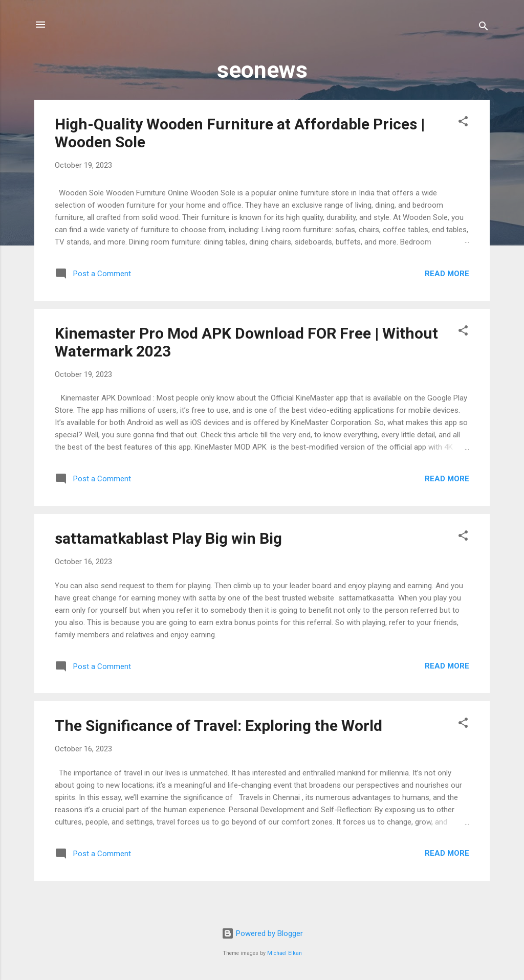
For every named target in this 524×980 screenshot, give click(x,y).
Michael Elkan (285, 953)
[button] (463, 123)
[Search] (484, 28)
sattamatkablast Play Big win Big (168, 538)
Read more (447, 274)
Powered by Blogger (262, 933)
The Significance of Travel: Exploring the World (219, 726)
